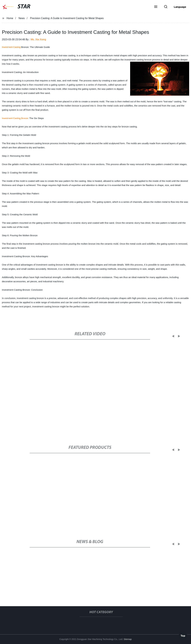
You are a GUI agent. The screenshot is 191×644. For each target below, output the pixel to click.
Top (183, 636)
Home (10, 18)
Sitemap (128, 639)
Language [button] (180, 7)
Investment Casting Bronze (15, 118)
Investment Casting (11, 47)
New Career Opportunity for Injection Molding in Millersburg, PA (57, 586)
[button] (156, 7)
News (22, 18)
